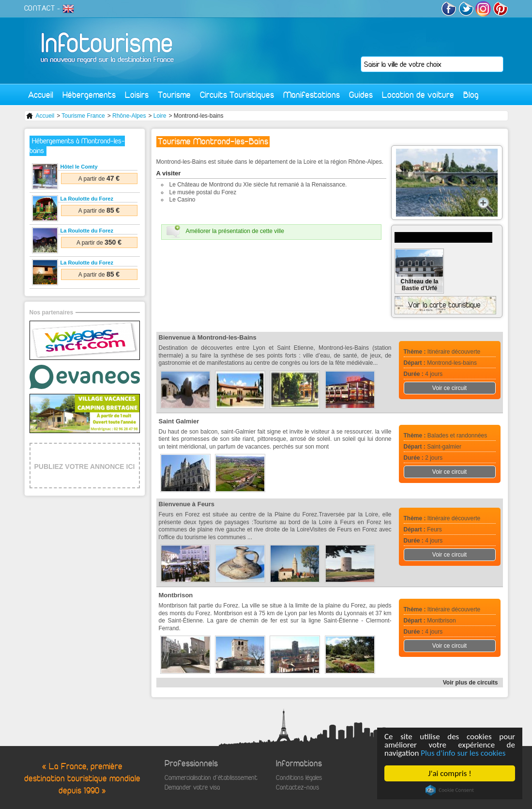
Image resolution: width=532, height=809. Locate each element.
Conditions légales (299, 778)
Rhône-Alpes (129, 116)
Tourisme (174, 95)
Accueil (41, 95)
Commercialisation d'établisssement (211, 778)
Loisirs (137, 95)
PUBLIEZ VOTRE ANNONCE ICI (85, 467)
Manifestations (312, 95)
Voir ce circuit (449, 388)
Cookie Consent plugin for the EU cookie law (450, 790)
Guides (361, 95)
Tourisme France (83, 116)
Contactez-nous (297, 787)
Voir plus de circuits (471, 683)
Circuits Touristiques (237, 95)
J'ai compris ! (449, 773)
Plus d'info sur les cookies (463, 753)
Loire (160, 116)
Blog (471, 95)
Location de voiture (418, 95)
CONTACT (40, 8)
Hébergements (89, 95)
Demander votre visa (192, 787)
